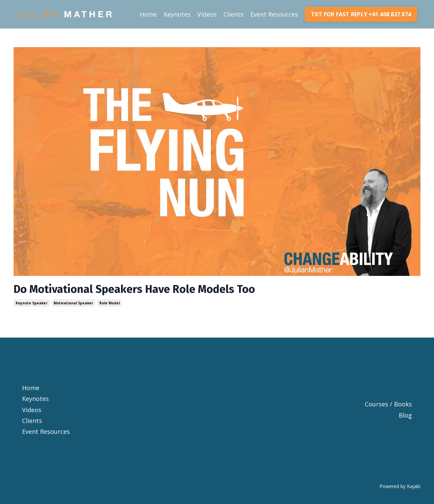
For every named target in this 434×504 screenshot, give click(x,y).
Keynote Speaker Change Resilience (217, 355)
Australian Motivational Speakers (217, 453)
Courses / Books (388, 404)
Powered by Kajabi (400, 486)
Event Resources (274, 14)
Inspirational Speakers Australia (217, 465)
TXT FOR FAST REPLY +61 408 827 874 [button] (361, 14)
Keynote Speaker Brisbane (217, 366)
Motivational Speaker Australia (217, 431)
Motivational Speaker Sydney (217, 410)
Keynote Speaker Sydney (217, 377)
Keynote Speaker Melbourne (217, 388)
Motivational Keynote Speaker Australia (217, 443)
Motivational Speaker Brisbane (217, 399)
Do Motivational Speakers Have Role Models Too (134, 289)
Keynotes (177, 14)
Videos (207, 14)
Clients (233, 14)
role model (110, 303)
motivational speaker (73, 303)
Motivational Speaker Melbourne (217, 421)
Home (148, 14)
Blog (405, 415)
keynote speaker (32, 303)
